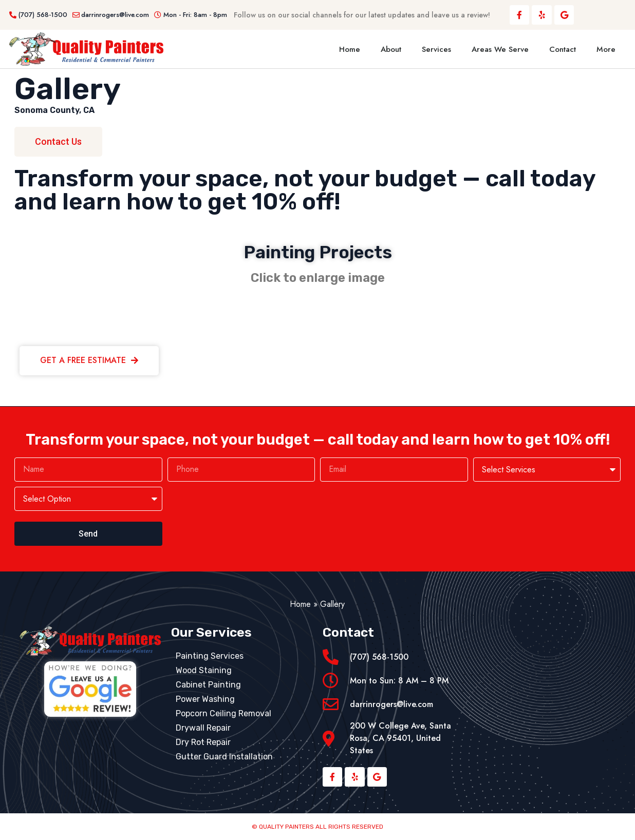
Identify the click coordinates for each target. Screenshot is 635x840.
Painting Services (210, 656)
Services (436, 49)
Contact (563, 49)
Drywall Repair (203, 728)
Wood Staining (204, 670)
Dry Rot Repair (203, 742)
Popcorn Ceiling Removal (223, 713)
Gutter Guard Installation (224, 757)
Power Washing (205, 699)
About (391, 49)
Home (350, 49)
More (606, 49)
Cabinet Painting (208, 685)
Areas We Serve (500, 49)
